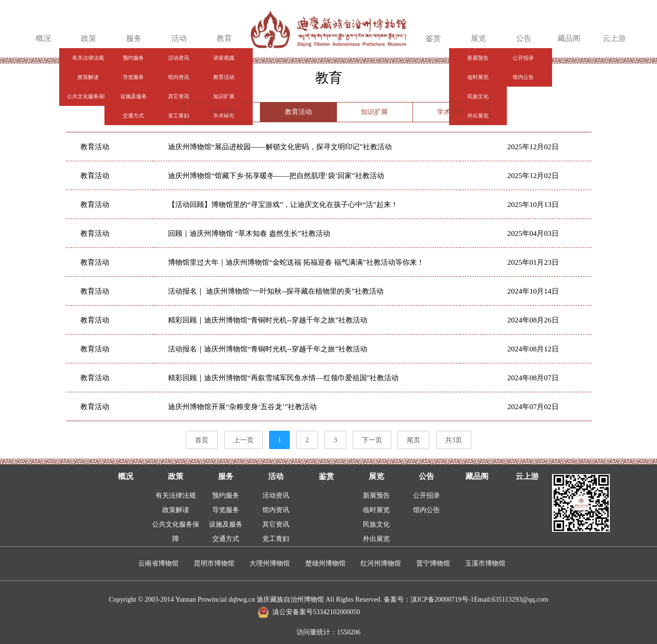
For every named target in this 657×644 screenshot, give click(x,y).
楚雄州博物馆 (325, 563)
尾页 (413, 440)
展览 (478, 38)
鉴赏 (433, 38)
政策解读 (176, 510)
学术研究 (451, 112)
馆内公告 (426, 510)
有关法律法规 (176, 496)
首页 (202, 440)
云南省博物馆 (158, 563)
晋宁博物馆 (433, 563)
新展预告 (376, 496)
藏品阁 (569, 38)
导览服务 (226, 510)
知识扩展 (374, 112)
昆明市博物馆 (214, 563)
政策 (89, 38)
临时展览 (376, 510)
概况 (43, 38)
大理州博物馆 (270, 563)
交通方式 (226, 539)
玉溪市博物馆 (485, 563)
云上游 (614, 38)
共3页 (454, 440)
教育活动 (298, 112)
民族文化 (376, 524)
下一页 (372, 440)
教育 (224, 38)
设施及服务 (226, 524)
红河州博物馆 (381, 563)
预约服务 (226, 496)
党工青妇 (276, 539)
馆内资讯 (276, 510)
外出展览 (376, 539)
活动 (179, 38)
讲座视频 (222, 112)
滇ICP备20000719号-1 (442, 599)
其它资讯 (276, 524)
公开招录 (426, 496)
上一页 (244, 440)
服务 (134, 38)
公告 (524, 38)
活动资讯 (276, 496)
